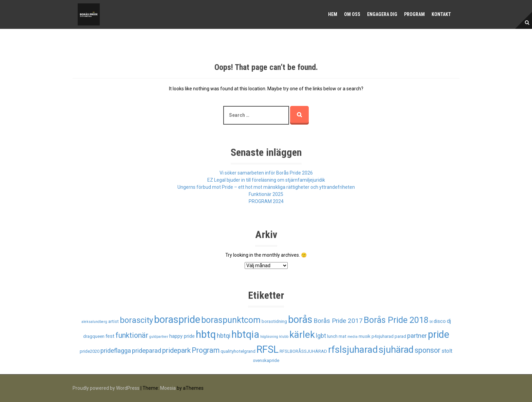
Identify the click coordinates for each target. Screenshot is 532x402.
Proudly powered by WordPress (106, 388)
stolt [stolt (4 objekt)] (447, 351)
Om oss (352, 14)
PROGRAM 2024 (266, 201)
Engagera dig (382, 14)
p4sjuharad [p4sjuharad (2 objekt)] (383, 336)
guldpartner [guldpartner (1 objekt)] (159, 337)
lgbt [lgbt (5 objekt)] (321, 336)
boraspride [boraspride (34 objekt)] (177, 319)
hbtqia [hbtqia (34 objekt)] (245, 334)
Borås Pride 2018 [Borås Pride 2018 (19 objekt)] (396, 320)
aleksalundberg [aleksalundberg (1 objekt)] (94, 322)
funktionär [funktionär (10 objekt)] (132, 335)
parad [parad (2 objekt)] (400, 336)
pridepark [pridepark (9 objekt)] (176, 350)
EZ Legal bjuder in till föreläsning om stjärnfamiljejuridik (266, 180)
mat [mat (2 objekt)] (343, 336)
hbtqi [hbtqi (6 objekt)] (224, 336)
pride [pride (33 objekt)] (439, 334)
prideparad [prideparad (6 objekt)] (147, 351)
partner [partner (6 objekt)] (417, 336)
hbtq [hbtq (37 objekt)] (206, 334)
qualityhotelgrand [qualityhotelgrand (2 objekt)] (238, 351)
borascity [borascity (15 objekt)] (136, 320)
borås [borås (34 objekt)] (300, 319)
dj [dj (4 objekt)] (449, 321)
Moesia (168, 388)
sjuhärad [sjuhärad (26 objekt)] (396, 350)
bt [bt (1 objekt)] (431, 322)
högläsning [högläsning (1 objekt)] (269, 337)
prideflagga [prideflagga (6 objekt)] (116, 351)
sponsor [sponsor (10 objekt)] (427, 350)
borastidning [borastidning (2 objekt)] (274, 321)
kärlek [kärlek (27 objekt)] (302, 335)
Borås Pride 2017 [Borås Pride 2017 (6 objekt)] (338, 321)
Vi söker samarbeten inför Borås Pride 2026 (266, 173)
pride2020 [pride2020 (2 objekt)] (90, 351)
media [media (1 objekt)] (353, 337)
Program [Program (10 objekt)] (206, 350)
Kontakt (441, 14)
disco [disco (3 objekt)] (440, 321)
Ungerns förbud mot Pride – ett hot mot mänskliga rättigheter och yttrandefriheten (266, 187)
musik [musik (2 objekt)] (365, 336)
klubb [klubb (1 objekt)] (284, 337)
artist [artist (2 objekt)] (113, 321)
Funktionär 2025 (266, 194)
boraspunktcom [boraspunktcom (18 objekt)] (231, 320)
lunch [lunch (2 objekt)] (332, 336)
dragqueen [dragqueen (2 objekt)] (94, 336)
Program (414, 14)
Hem (333, 14)
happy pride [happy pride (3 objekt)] (182, 336)
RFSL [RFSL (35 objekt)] (268, 349)
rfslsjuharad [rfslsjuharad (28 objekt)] (353, 350)
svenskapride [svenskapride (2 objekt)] (266, 360)
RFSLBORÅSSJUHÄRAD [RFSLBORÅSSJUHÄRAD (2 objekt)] (303, 351)
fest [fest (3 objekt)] (110, 336)
